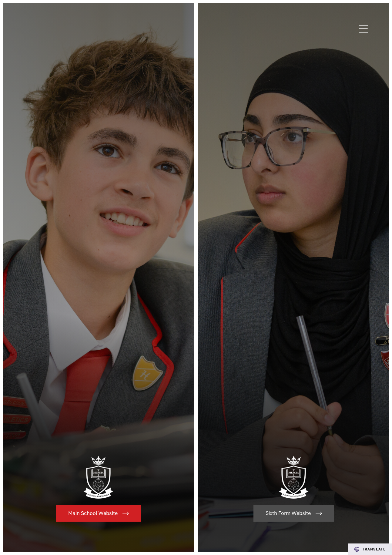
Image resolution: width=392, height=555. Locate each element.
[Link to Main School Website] (98, 277)
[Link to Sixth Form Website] (294, 277)
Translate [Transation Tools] (370, 549)
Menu (363, 29)
